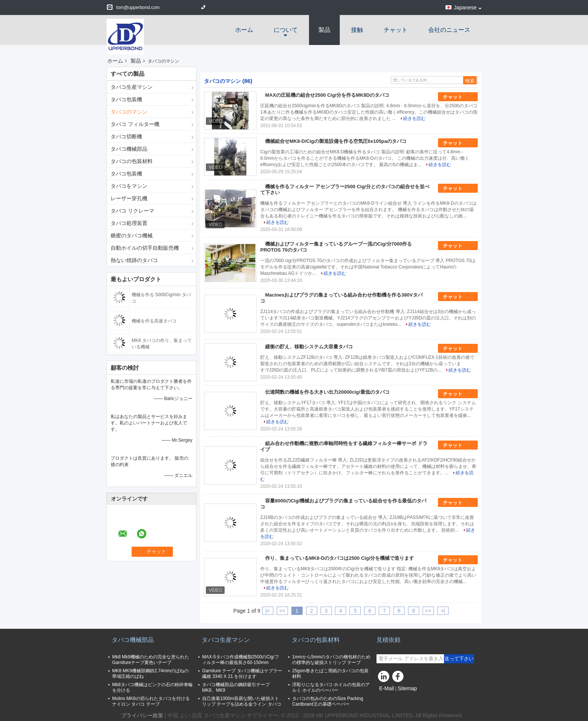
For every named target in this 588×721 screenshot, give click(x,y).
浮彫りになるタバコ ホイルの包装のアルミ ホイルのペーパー (331, 687)
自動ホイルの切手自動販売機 (145, 248)
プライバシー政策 (142, 715)
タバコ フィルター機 (135, 124)
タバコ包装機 (126, 99)
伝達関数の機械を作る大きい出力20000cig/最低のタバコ (327, 392)
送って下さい (459, 659)
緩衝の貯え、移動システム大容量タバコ (309, 347)
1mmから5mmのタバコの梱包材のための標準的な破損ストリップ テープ (331, 660)
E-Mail (387, 688)
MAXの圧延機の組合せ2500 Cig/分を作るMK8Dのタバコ (327, 95)
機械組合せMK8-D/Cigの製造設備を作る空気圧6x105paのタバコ (336, 141)
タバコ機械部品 (129, 149)
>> (428, 611)
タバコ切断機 (126, 136)
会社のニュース (449, 30)
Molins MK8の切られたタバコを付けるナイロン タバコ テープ (151, 701)
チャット (396, 30)
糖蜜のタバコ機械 (132, 235)
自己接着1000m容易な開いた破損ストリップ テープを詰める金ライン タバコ (242, 701)
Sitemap (407, 688)
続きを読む (414, 118)
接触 (357, 30)
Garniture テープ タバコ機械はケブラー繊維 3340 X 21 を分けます (242, 674)
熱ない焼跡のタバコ (134, 260)
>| (443, 611)
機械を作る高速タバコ (154, 321)
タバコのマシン (129, 112)
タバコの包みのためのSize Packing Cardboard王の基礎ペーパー (328, 701)
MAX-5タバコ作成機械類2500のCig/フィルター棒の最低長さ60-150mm (241, 660)
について (286, 30)
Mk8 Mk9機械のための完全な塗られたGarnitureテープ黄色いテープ (151, 660)
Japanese (468, 7)
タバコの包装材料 (132, 161)
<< (282, 611)
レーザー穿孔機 (129, 198)
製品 (324, 30)
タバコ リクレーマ (132, 211)
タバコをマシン (129, 186)
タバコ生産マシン (132, 87)
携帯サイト (392, 698)
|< (268, 611)
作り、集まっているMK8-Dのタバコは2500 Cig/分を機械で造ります (340, 558)
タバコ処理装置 (129, 223)
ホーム (244, 30)
